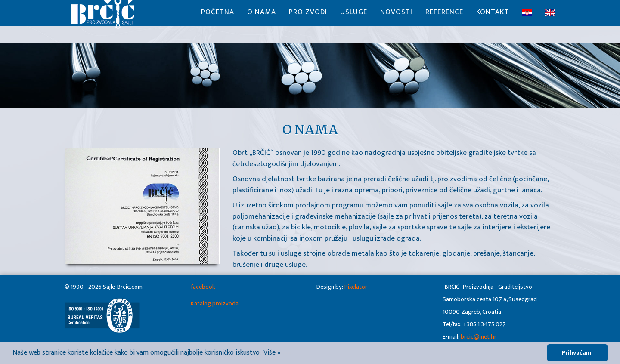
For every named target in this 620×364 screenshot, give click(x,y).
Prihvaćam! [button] (577, 353)
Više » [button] (272, 353)
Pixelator (356, 287)
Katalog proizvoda (215, 304)
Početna (218, 22)
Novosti (396, 22)
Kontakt (493, 22)
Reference (444, 22)
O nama (262, 22)
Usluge (354, 22)
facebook (203, 287)
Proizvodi (308, 22)
